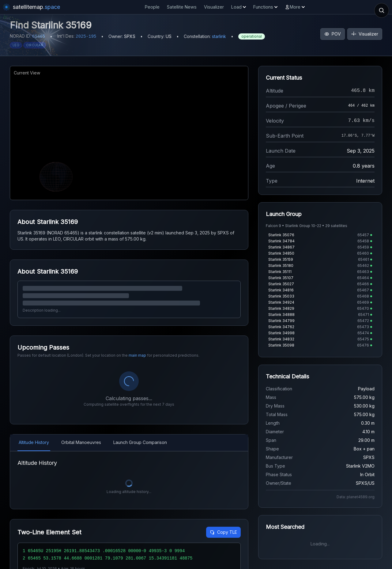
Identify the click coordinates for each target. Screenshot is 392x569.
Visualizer (214, 7)
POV (333, 34)
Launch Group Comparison (140, 442)
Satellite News (182, 7)
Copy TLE (223, 532)
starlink (219, 36)
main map (137, 355)
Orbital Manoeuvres (81, 442)
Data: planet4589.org (356, 497)
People (152, 7)
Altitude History (34, 442)
